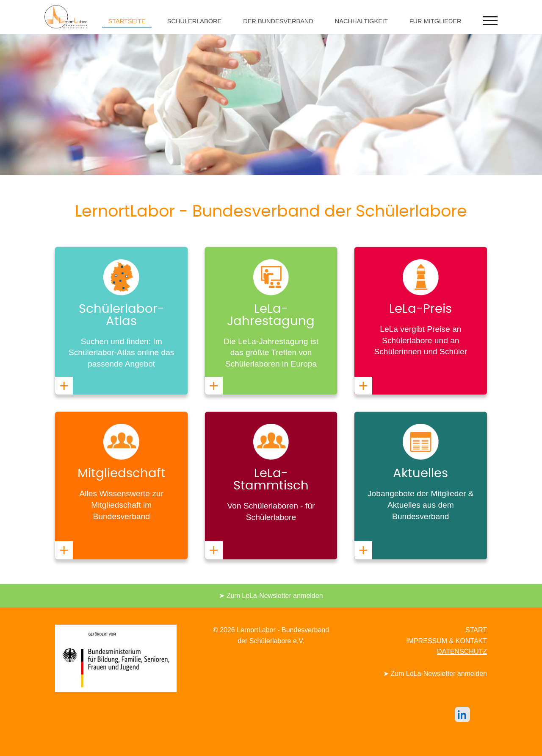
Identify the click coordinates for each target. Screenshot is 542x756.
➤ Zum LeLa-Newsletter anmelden (271, 596)
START (476, 630)
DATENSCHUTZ (462, 652)
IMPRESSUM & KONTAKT (447, 641)
